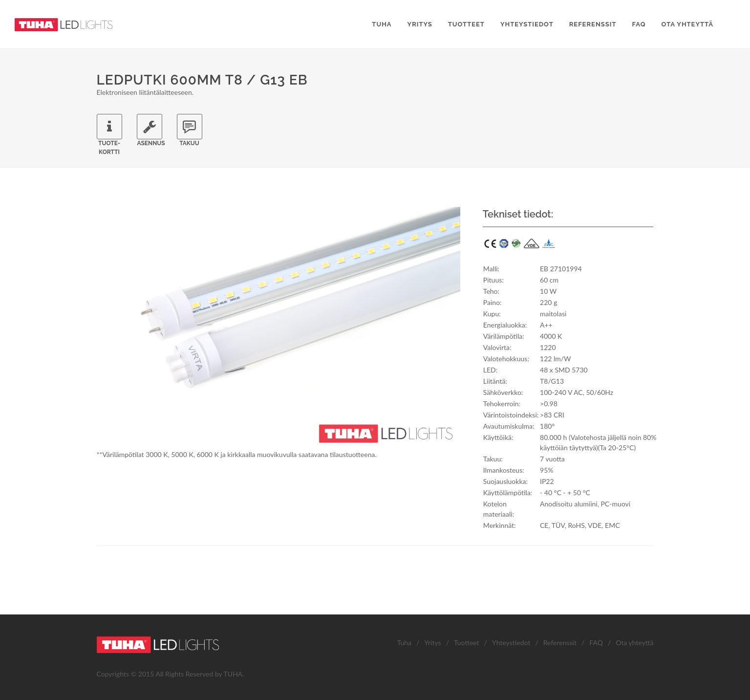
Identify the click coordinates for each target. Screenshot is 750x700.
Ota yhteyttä (634, 643)
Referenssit (560, 643)
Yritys (432, 643)
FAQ (596, 643)
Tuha (404, 643)
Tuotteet (467, 643)
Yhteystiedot (511, 643)
